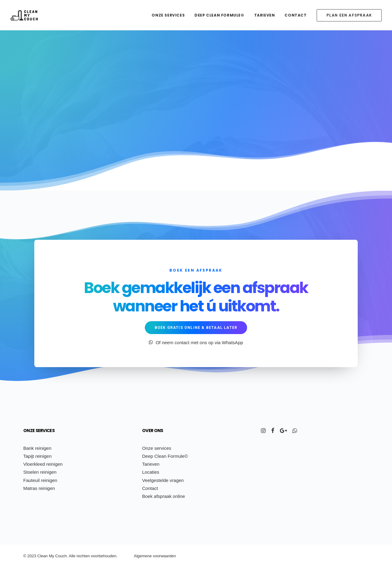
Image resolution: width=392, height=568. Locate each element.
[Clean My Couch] (24, 15)
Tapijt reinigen (38, 456)
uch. (64, 556)
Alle (72, 556)
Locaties (151, 472)
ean (44, 556)
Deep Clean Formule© (219, 15)
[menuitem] (170, 15)
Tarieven (265, 15)
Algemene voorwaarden (155, 556)
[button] (263, 431)
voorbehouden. (104, 556)
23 (34, 556)
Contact (296, 15)
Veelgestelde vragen (163, 480)
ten (87, 556)
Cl (39, 556)
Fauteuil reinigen (40, 480)
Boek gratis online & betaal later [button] (196, 328)
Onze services (168, 15)
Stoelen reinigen (40, 472)
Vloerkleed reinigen (43, 464)
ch (82, 556)
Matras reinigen (39, 488)
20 (29, 556)
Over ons (153, 431)
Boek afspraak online (164, 496)
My (51, 556)
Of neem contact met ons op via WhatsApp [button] (196, 342)
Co (58, 556)
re (78, 556)
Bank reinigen (37, 448)
